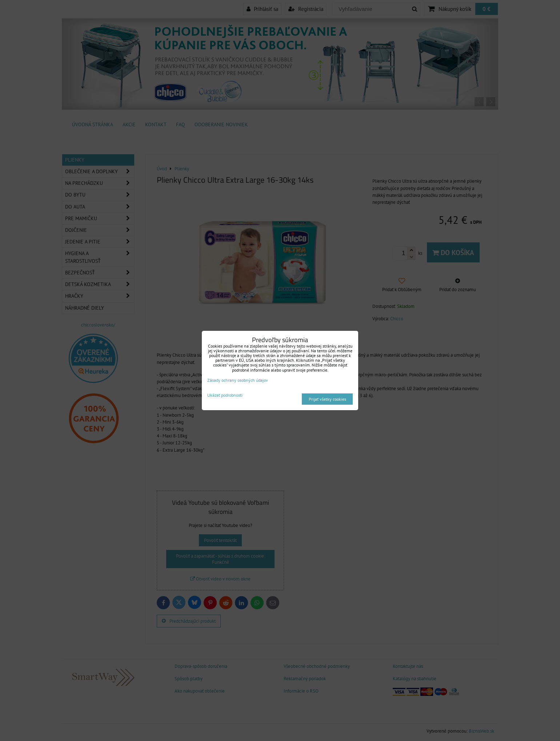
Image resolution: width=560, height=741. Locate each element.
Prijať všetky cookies (327, 399)
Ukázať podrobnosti (225, 395)
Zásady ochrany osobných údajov (238, 380)
